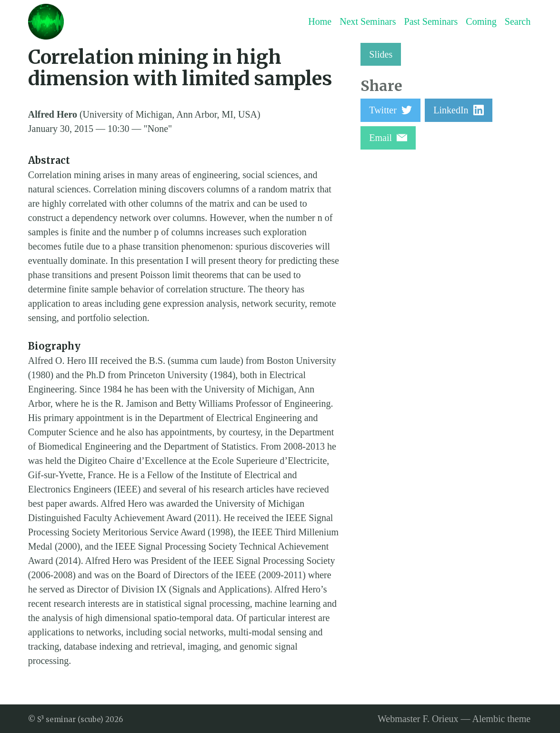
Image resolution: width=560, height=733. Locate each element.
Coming (481, 21)
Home (320, 21)
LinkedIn (458, 110)
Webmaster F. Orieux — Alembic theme (454, 719)
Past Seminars (431, 21)
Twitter (390, 110)
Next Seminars (368, 21)
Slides (381, 54)
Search (518, 21)
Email (388, 138)
